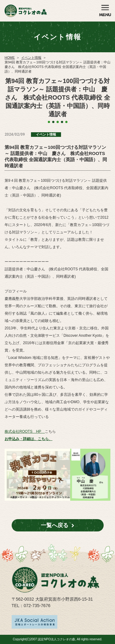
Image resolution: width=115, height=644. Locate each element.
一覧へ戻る (55, 525)
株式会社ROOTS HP (25, 431)
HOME (10, 58)
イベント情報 (31, 58)
